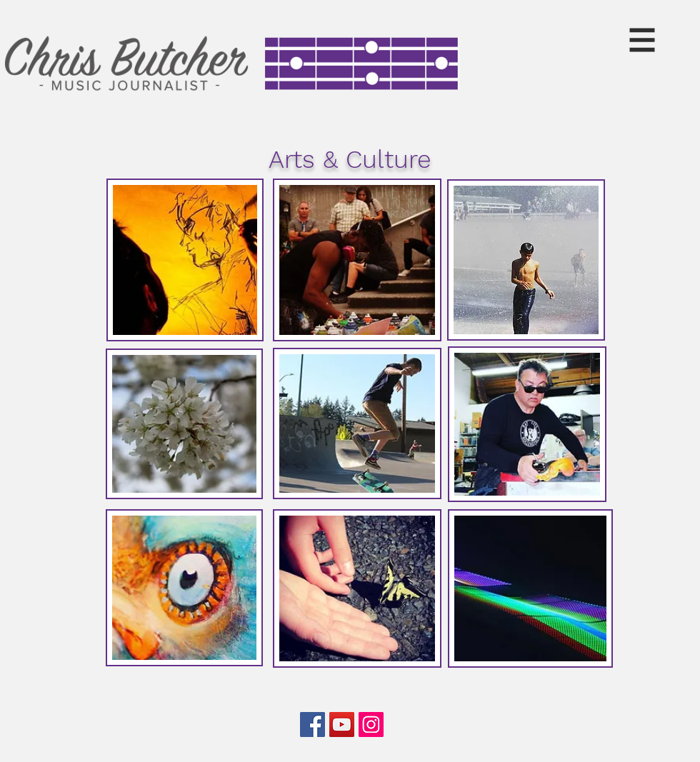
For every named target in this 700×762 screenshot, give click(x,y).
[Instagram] (371, 725)
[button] (642, 40)
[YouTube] (342, 725)
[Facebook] (312, 725)
